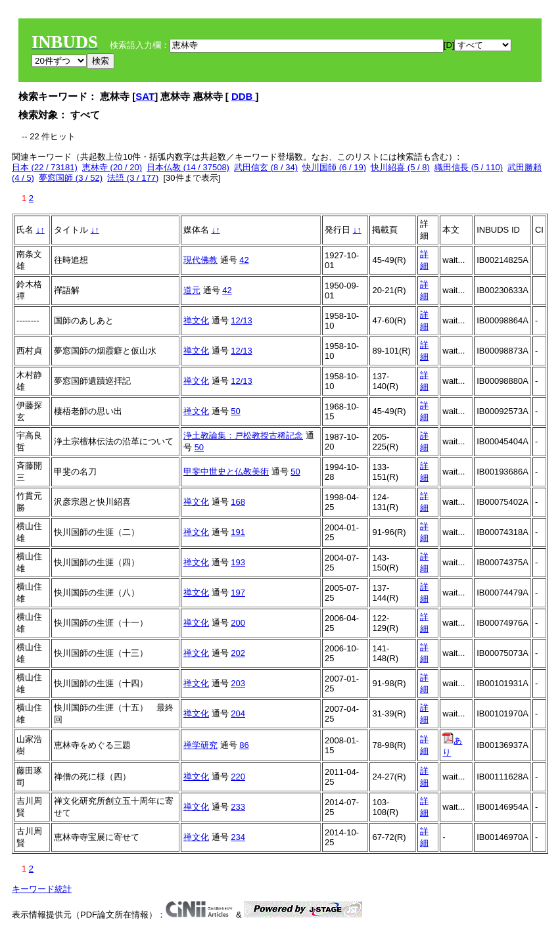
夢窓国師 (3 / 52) (71, 178)
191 (238, 532)
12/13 (242, 320)
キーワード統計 (42, 889)
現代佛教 (200, 260)
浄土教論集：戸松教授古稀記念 (243, 435)
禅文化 (196, 320)
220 (238, 777)
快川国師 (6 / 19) (334, 167)
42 (244, 260)
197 (238, 593)
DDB (244, 96)
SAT (145, 96)
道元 (192, 290)
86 (244, 745)
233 (238, 807)
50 (235, 411)
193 (238, 562)
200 (238, 623)
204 (238, 713)
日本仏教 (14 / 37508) (188, 167)
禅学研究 (200, 745)
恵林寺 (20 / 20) (112, 167)
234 (238, 837)
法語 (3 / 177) (133, 178)
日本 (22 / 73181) (45, 167)
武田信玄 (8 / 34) (266, 167)
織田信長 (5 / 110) (469, 167)
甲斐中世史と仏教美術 (226, 472)
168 (238, 502)
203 (238, 683)
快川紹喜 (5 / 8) (400, 167)
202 (238, 653)
